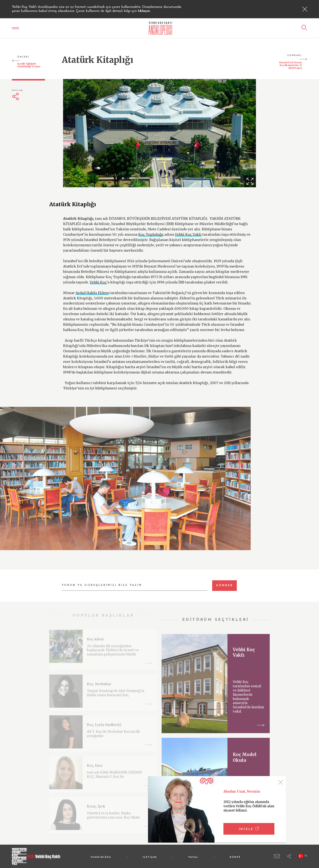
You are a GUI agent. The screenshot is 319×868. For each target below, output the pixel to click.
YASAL (193, 857)
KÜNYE (235, 857)
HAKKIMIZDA (101, 857)
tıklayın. (144, 11)
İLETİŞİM (150, 857)
